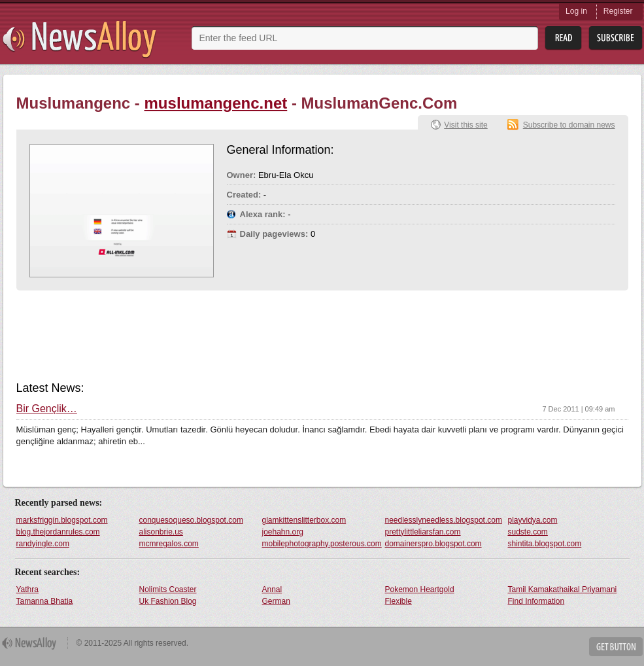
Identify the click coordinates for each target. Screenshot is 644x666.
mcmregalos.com (169, 544)
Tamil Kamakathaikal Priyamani (563, 589)
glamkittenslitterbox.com (304, 520)
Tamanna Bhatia (45, 601)
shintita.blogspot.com (545, 544)
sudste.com (528, 532)
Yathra (27, 589)
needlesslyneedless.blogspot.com (444, 520)
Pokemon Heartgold (420, 589)
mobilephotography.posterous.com (322, 544)
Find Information (536, 601)
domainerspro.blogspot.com (433, 544)
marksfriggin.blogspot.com (62, 520)
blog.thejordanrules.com (58, 532)
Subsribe (616, 38)
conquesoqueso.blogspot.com (191, 520)
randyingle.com (43, 544)
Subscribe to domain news (569, 125)
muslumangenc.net (216, 103)
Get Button (616, 647)
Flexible (398, 601)
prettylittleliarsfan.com (423, 532)
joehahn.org (283, 532)
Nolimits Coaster (168, 589)
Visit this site (466, 125)
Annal (272, 589)
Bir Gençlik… (47, 409)
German (276, 601)
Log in (576, 11)
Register (618, 11)
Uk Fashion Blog (168, 601)
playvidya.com (533, 520)
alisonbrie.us (161, 532)
